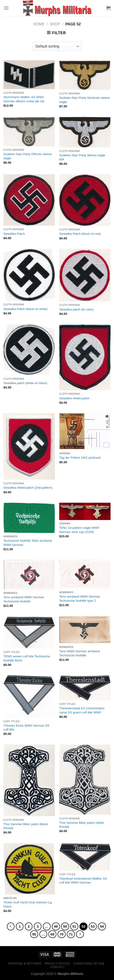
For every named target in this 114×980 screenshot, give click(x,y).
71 (71, 934)
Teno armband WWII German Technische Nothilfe (24, 599)
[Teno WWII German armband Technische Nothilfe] (85, 630)
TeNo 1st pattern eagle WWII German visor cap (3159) (79, 530)
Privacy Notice (57, 964)
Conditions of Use (89, 964)
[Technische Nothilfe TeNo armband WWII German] (29, 518)
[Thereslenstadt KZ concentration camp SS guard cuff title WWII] (85, 688)
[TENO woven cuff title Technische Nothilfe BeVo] (29, 632)
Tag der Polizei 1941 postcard (80, 458)
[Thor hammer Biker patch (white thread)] (85, 780)
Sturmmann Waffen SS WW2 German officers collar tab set (24, 99)
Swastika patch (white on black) (25, 383)
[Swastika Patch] (29, 200)
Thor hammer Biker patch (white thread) (81, 825)
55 (34, 934)
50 (65, 926)
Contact (58, 967)
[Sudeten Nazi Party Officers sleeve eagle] (29, 132)
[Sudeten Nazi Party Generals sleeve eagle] (85, 75)
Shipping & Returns (25, 964)
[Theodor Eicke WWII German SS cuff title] (29, 696)
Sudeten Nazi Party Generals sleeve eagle (84, 100)
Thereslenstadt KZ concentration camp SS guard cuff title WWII (82, 710)
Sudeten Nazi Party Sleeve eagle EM (82, 157)
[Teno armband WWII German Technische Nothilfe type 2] (85, 574)
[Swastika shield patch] (85, 357)
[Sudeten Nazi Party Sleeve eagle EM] (85, 132)
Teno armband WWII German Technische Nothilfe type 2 (80, 599)
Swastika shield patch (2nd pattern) (28, 488)
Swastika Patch (14, 234)
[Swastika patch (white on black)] (29, 350)
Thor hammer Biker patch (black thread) (26, 826)
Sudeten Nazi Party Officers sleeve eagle (28, 156)
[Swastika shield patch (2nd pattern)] (29, 446)
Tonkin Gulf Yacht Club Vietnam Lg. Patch (28, 904)
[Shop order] (57, 46)
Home (39, 24)
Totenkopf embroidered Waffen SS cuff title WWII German (83, 881)
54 (102, 926)
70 (62, 934)
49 (56, 926)
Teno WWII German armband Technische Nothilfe (80, 653)
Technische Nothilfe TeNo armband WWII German (28, 543)
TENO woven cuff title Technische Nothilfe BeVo (27, 658)
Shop (55, 24)
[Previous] (11, 926)
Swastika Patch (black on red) (80, 234)
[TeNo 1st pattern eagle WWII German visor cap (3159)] (85, 511)
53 (93, 926)
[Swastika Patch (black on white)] (29, 275)
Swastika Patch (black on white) (26, 309)
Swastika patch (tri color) (76, 309)
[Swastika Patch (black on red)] (85, 200)
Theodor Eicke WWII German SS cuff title (26, 728)
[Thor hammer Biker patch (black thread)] (29, 780)
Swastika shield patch (74, 398)
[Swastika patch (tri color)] (85, 275)
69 (52, 934)
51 (74, 926)
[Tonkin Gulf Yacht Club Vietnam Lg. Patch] (29, 869)
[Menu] (6, 8)
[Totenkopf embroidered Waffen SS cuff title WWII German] (85, 857)
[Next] (80, 934)
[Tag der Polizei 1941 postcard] (85, 431)
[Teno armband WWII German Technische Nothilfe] (29, 575)
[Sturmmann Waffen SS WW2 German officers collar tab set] (29, 75)
